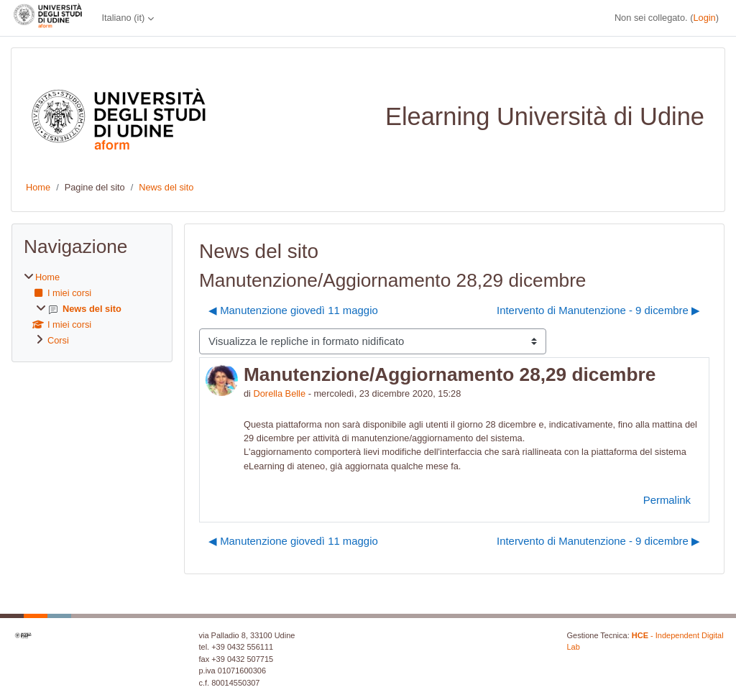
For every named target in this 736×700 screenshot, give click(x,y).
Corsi (58, 340)
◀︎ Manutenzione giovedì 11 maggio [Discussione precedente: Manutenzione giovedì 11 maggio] (293, 310)
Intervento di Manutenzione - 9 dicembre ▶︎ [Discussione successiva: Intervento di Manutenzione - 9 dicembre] (598, 310)
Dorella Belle (280, 393)
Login (704, 18)
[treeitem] (92, 309)
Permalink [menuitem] (667, 500)
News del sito (166, 187)
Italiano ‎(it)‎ (123, 18)
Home (38, 187)
